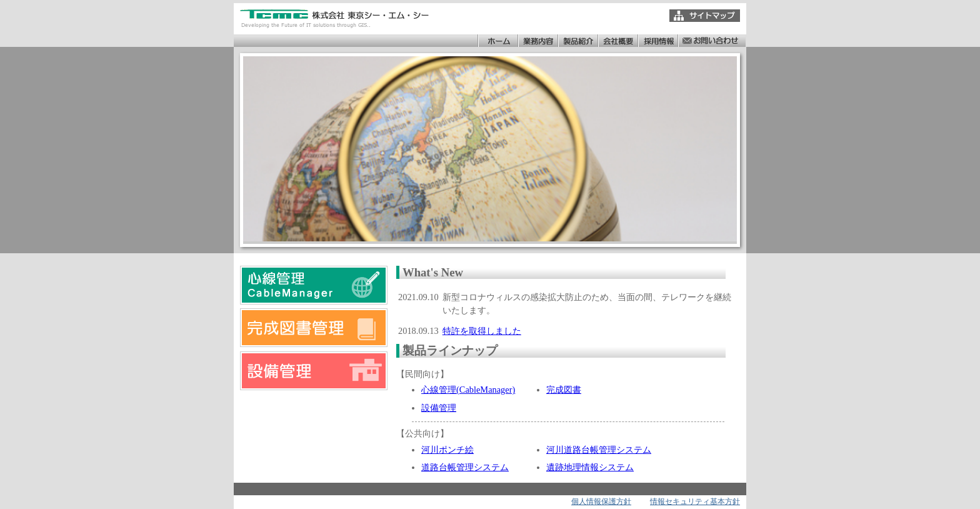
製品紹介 (577, 41)
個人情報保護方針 (601, 501)
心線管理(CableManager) (468, 390)
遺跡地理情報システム (590, 467)
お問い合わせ (712, 41)
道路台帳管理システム (465, 467)
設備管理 (439, 408)
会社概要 (617, 41)
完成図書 (564, 390)
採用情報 (657, 41)
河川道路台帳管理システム (599, 450)
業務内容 (537, 41)
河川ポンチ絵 (447, 450)
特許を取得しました (482, 331)
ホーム (497, 41)
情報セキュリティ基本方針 (695, 501)
